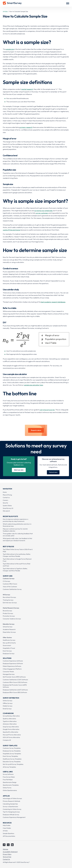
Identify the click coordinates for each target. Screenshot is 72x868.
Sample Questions (8, 833)
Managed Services (9, 674)
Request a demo (36, 430)
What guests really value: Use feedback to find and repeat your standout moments (17, 539)
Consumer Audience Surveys (12, 619)
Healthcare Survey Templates (12, 759)
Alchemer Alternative (10, 724)
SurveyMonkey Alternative (11, 716)
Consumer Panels (8, 672)
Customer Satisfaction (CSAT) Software (15, 680)
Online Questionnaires (10, 790)
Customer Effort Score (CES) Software (15, 682)
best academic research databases (53, 302)
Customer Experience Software (13, 661)
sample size (10, 49)
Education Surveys (9, 624)
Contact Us (6, 859)
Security (5, 503)
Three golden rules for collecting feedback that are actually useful (18, 535)
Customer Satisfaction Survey (12, 589)
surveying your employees (43, 211)
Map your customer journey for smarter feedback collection (15, 530)
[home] (12, 3)
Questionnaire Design (10, 782)
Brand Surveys (7, 611)
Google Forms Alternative (11, 729)
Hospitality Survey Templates (12, 754)
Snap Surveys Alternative (11, 727)
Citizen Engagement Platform (12, 669)
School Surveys (8, 627)
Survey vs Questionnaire (10, 807)
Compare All (7, 740)
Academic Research (9, 629)
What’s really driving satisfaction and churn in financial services (17, 525)
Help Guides (7, 825)
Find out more (53, 472)
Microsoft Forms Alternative (12, 735)
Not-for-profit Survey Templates (13, 764)
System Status (7, 506)
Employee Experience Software (13, 663)
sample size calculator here (33, 385)
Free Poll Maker (8, 780)
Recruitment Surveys (9, 597)
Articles (5, 11)
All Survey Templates (9, 767)
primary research (26, 127)
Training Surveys (8, 600)
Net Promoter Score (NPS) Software (14, 677)
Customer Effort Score (10, 584)
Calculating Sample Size (10, 804)
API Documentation (9, 836)
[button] (68, 3)
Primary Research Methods (11, 801)
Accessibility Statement (10, 852)
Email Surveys (7, 709)
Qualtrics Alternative (9, 719)
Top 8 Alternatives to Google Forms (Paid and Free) (17, 560)
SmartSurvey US (8, 508)
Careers (5, 500)
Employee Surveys (9, 654)
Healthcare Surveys (9, 640)
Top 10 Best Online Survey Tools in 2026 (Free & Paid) (18, 550)
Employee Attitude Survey (11, 815)
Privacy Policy (7, 854)
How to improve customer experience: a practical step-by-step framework (15, 520)
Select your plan (19, 470)
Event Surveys (7, 651)
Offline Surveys (8, 703)
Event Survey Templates (10, 756)
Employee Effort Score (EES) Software (15, 692)
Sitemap (5, 849)
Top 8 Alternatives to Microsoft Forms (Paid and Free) (16, 565)
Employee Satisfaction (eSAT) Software (15, 690)
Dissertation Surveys (9, 632)
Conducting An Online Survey (12, 809)
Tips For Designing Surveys (11, 812)
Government (7, 645)
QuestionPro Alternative (10, 732)
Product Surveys (8, 613)
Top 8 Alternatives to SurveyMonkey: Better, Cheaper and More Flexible (17, 555)
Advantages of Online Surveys (12, 798)
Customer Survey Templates (12, 748)
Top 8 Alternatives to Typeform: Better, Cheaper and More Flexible (15, 570)
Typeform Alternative (10, 721)
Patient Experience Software (12, 666)
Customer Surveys (9, 579)
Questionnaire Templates (11, 785)
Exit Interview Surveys (10, 603)
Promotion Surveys (9, 616)
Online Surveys (8, 701)
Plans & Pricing (7, 495)
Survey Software (8, 774)
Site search (6, 511)
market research (27, 89)
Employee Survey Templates (12, 751)
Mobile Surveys (8, 706)
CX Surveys (6, 581)
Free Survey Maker (9, 777)
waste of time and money (12, 230)
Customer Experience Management (14, 817)
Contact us (6, 497)
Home (5, 492)
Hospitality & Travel (9, 648)
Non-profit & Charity (9, 643)
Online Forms (7, 788)
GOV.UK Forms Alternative (11, 737)
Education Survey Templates (12, 762)
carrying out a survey (47, 410)
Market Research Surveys (11, 608)
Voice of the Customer (10, 587)
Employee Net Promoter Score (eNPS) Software (15, 686)
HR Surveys (6, 595)
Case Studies (7, 828)
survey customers (42, 213)
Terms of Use (7, 857)
